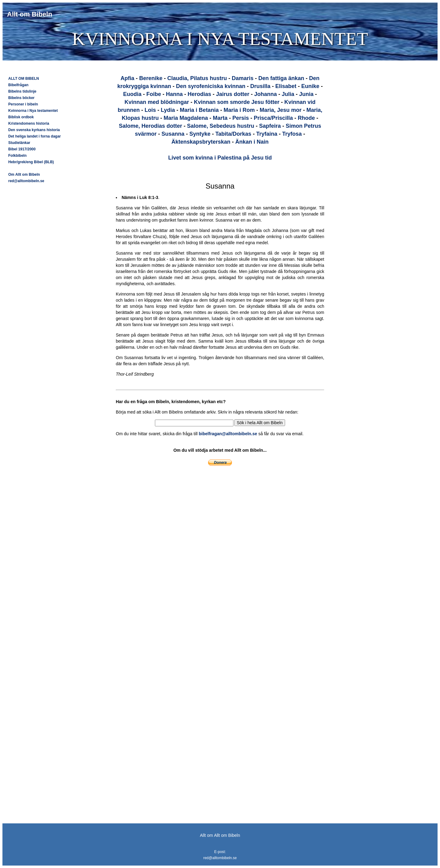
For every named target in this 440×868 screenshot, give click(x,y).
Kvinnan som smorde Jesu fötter (237, 102)
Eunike (310, 86)
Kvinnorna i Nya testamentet (33, 111)
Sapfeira (270, 126)
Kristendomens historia (29, 123)
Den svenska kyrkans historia (34, 130)
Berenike (151, 78)
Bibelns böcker (21, 98)
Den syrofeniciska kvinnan (211, 86)
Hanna (174, 94)
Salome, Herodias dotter (150, 126)
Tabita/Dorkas (233, 134)
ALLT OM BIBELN (24, 79)
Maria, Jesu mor (281, 110)
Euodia (132, 94)
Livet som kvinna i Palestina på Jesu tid (220, 158)
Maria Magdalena (186, 118)
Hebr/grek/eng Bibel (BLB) (31, 162)
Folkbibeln (17, 156)
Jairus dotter (233, 94)
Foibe (154, 94)
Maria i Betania (199, 110)
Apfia (127, 78)
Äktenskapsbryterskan (201, 142)
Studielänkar (19, 143)
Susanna (173, 134)
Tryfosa (292, 134)
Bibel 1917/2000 (22, 149)
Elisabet (286, 86)
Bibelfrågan (18, 85)
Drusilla (260, 86)
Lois (150, 110)
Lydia (168, 110)
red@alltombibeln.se (26, 181)
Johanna (266, 94)
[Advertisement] (368, 158)
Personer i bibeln (23, 104)
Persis (240, 118)
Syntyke (200, 134)
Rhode (306, 118)
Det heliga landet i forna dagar (35, 136)
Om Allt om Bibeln (24, 175)
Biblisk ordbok (21, 117)
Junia (306, 94)
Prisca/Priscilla (273, 118)
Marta (220, 118)
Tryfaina (267, 134)
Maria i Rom (239, 110)
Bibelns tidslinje (22, 91)
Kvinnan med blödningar (157, 102)
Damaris (242, 78)
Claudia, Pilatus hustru (197, 78)
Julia (288, 94)
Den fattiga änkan (281, 78)
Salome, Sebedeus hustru (221, 126)
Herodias (199, 94)
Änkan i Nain (252, 142)
